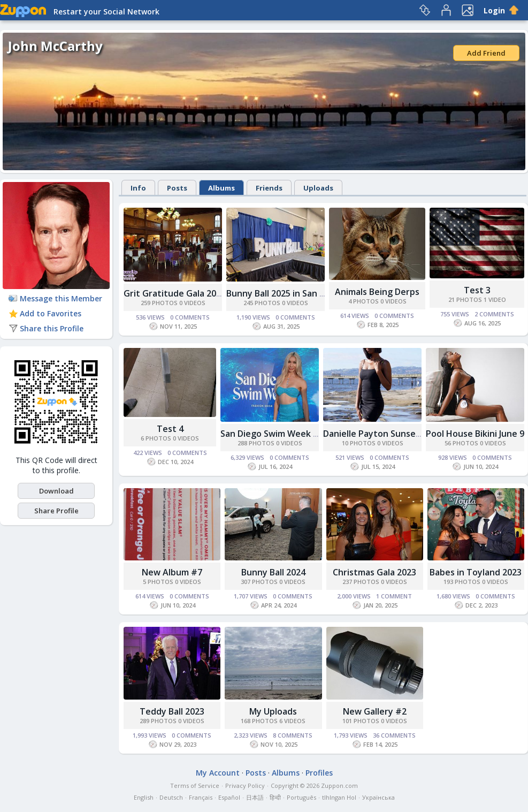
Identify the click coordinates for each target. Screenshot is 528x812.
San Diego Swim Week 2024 (276, 434)
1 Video (495, 299)
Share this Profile (46, 328)
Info (138, 188)
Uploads (318, 188)
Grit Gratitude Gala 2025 (175, 293)
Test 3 (477, 290)
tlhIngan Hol (339, 797)
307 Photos (259, 582)
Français (201, 797)
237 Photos (361, 582)
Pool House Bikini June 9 (475, 434)
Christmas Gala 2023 (374, 572)
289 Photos (158, 721)
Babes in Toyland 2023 (476, 572)
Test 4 (170, 429)
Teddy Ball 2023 (172, 711)
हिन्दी (275, 797)
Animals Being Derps (377, 292)
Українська (378, 797)
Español (229, 797)
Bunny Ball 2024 (273, 572)
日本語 (255, 797)
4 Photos (364, 301)
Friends (269, 188)
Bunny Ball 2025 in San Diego (285, 293)
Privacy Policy (245, 786)
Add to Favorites (45, 313)
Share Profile (56, 511)
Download (56, 491)
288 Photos (256, 443)
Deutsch (171, 797)
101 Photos (361, 721)
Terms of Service (195, 786)
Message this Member (55, 298)
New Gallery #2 (375, 711)
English (144, 797)
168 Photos (259, 721)
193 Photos (462, 582)
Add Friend (486, 53)
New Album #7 (172, 572)
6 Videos (292, 721)
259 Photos (159, 303)
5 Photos (158, 582)
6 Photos (156, 438)
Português (301, 797)
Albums (221, 188)
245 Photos (262, 303)
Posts (177, 188)
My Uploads (273, 711)
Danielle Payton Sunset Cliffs (383, 434)
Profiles (319, 773)
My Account (218, 773)
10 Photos (359, 443)
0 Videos (192, 303)
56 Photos (461, 443)
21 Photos (465, 299)
